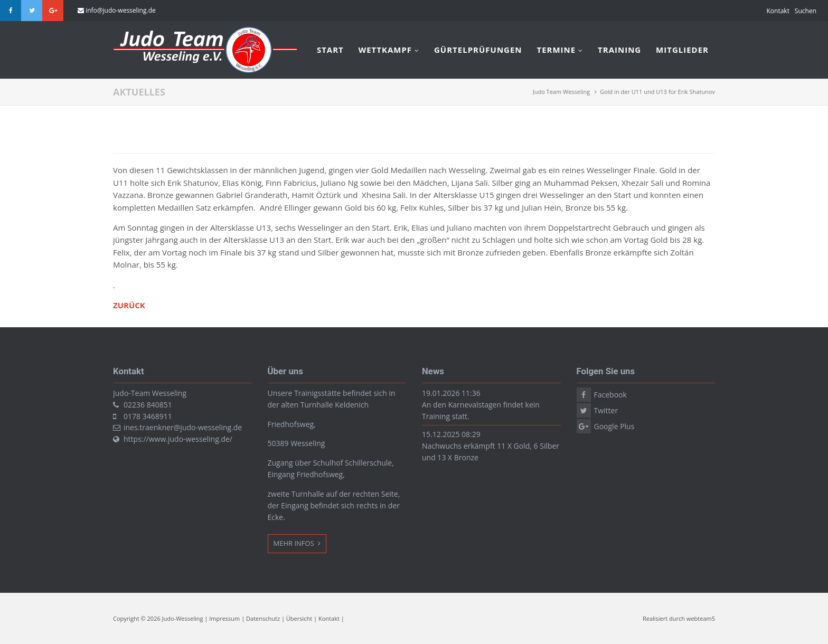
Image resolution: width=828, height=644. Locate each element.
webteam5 (701, 618)
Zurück (129, 305)
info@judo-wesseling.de (121, 10)
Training (619, 50)
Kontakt (778, 11)
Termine (556, 50)
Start (330, 50)
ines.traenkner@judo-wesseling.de (183, 427)
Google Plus (53, 11)
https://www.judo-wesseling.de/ (178, 439)
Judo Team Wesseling (562, 92)
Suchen (806, 11)
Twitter (32, 11)
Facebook (11, 11)
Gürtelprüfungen (478, 50)
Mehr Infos (295, 543)
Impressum (224, 618)
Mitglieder (682, 50)
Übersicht (299, 618)
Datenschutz (263, 618)
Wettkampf (385, 50)
